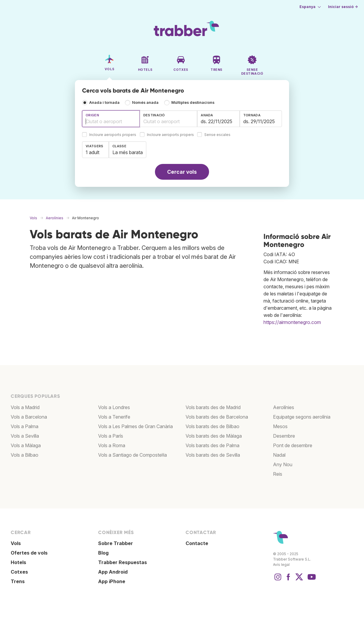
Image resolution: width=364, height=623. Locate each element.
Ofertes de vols (29, 553)
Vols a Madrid (25, 407)
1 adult (92, 152)
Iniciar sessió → (343, 7)
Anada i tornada (104, 102)
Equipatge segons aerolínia (302, 417)
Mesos (280, 426)
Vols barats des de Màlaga (214, 436)
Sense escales (217, 135)
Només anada (145, 102)
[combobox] (111, 119)
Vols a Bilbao (25, 455)
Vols (16, 543)
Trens (18, 581)
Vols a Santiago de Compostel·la (132, 455)
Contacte (197, 543)
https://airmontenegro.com (292, 322)
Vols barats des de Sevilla (213, 455)
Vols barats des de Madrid (213, 407)
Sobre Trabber (116, 543)
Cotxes (19, 572)
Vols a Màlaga (26, 445)
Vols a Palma (25, 426)
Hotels (18, 562)
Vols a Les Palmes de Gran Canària (135, 426)
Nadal (279, 455)
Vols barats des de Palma (212, 445)
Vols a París (111, 436)
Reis (278, 474)
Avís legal (281, 565)
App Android (113, 572)
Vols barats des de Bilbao (212, 426)
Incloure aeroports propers (113, 135)
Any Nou (283, 464)
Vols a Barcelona (29, 417)
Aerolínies (284, 407)
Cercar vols (182, 172)
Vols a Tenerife (114, 417)
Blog (103, 553)
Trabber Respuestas (123, 562)
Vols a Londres (114, 407)
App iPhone (112, 581)
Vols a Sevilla (25, 436)
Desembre (284, 436)
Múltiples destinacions (193, 102)
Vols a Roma (112, 445)
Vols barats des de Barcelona (217, 417)
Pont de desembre (293, 445)
